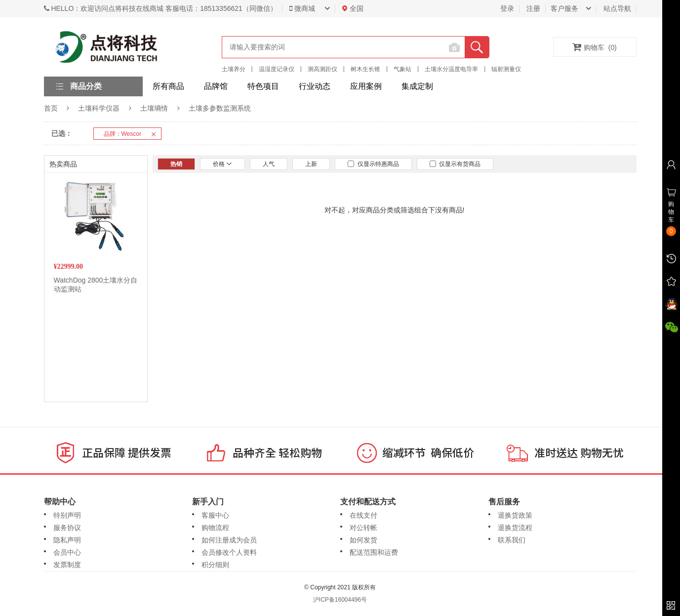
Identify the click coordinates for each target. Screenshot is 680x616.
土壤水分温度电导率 (451, 69)
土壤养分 (234, 69)
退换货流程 (515, 528)
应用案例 (366, 86)
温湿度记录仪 (277, 69)
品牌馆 (216, 86)
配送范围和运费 (374, 552)
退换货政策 (515, 515)
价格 (222, 164)
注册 (533, 8)
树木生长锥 (365, 69)
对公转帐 (363, 528)
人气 (269, 164)
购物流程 (215, 528)
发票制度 (67, 565)
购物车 (595, 47)
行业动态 (315, 86)
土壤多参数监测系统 (220, 108)
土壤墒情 (154, 108)
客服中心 (215, 515)
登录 (507, 8)
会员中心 (67, 552)
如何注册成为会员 (229, 540)
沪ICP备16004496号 (340, 600)
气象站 (402, 69)
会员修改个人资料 (229, 552)
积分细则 (215, 565)
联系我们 (512, 540)
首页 (51, 108)
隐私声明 (67, 540)
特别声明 (67, 515)
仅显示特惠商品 (373, 164)
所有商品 (168, 86)
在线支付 (363, 515)
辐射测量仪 (506, 69)
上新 (311, 164)
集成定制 (417, 86)
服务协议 (67, 528)
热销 (176, 164)
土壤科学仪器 (99, 108)
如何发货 (363, 540)
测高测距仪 (322, 69)
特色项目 (263, 86)
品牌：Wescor (132, 134)
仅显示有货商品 (455, 164)
